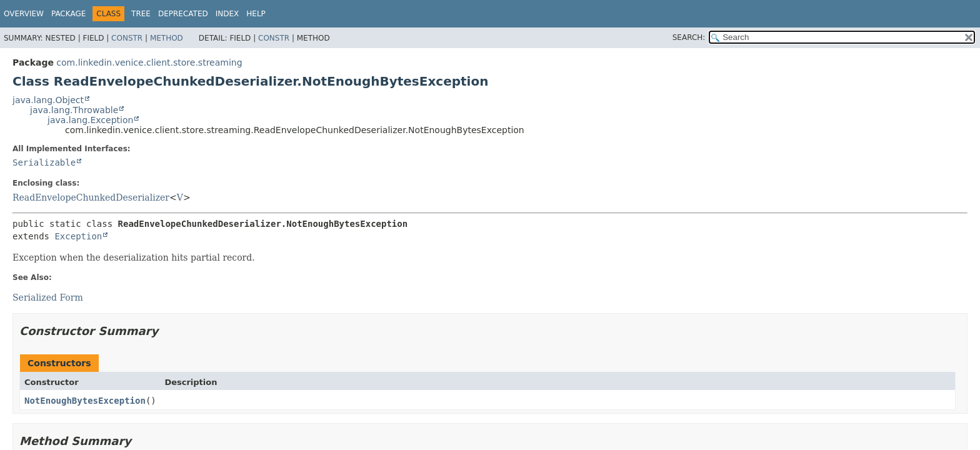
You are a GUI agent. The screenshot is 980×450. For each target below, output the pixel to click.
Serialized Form (48, 297)
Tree (141, 14)
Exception (78, 236)
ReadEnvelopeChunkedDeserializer (91, 197)
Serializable (44, 162)
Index (227, 14)
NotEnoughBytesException (85, 401)
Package (68, 14)
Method (167, 38)
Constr (127, 38)
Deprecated (183, 14)
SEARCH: (689, 37)
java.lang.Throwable (74, 110)
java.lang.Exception (90, 120)
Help (256, 14)
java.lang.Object (48, 100)
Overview (24, 14)
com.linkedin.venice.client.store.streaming (149, 62)
